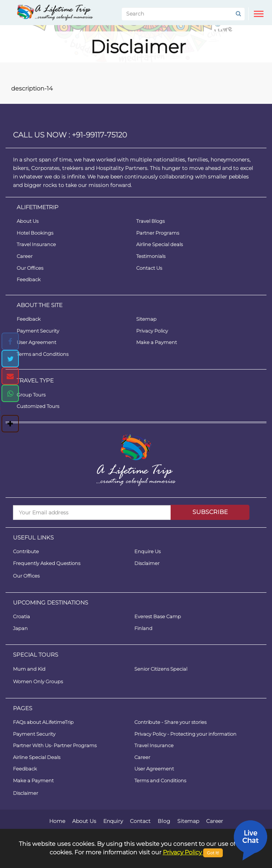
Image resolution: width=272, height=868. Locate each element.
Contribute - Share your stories (170, 722)
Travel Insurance (36, 244)
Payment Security (38, 330)
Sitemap (146, 319)
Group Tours (31, 395)
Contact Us (149, 268)
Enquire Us (147, 551)
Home (57, 821)
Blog (164, 821)
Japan (20, 628)
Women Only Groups (38, 681)
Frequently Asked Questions (47, 563)
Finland (143, 628)
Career (25, 256)
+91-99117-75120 (99, 135)
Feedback (29, 279)
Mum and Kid (29, 669)
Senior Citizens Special (161, 669)
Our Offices (30, 268)
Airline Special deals (159, 244)
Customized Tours (38, 406)
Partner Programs (158, 233)
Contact (140, 821)
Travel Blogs (150, 221)
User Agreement (36, 342)
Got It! (213, 853)
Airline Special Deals (37, 757)
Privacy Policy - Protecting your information (185, 734)
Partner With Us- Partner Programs (55, 745)
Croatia (21, 616)
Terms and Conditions (43, 354)
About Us (28, 221)
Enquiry (113, 821)
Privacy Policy (152, 330)
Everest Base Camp (158, 616)
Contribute (26, 551)
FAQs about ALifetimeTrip (43, 722)
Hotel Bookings (35, 233)
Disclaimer (147, 563)
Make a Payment (157, 342)
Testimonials (151, 256)
